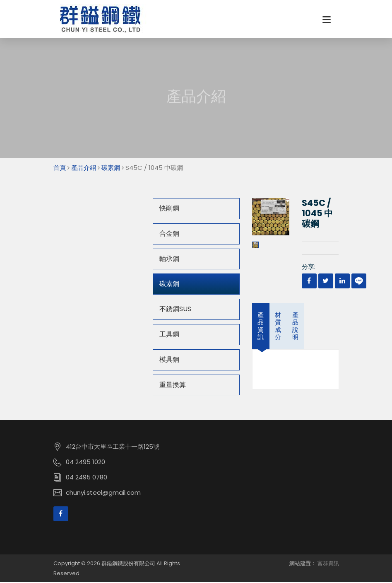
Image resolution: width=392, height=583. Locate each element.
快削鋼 (169, 209)
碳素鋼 (111, 168)
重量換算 (173, 386)
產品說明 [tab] (295, 327)
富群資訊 (328, 564)
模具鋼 (169, 360)
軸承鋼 (169, 260)
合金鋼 (169, 234)
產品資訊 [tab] (261, 327)
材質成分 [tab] (278, 327)
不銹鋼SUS (175, 310)
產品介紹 (84, 168)
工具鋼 (169, 335)
